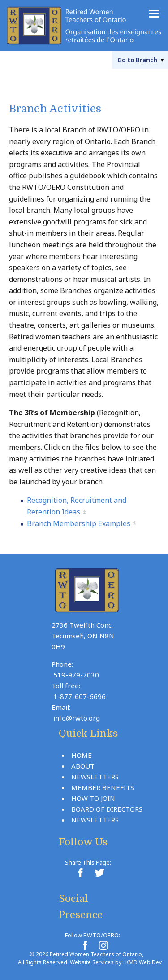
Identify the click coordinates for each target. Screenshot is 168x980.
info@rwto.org (77, 718)
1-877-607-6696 (80, 696)
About (83, 766)
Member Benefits (103, 787)
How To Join (93, 798)
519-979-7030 (76, 675)
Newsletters (95, 777)
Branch (137, 60)
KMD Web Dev (144, 962)
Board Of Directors (107, 809)
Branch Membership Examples (79, 523)
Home (82, 755)
